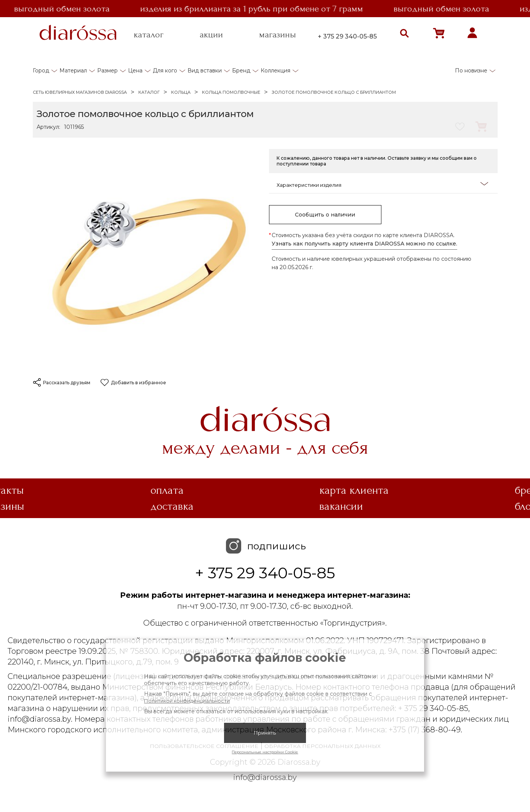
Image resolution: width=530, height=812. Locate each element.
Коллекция (275, 71)
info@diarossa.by (265, 777)
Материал (73, 71)
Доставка (172, 506)
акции (211, 35)
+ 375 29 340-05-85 (347, 36)
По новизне (471, 71)
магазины (278, 35)
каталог (149, 35)
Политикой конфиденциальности (187, 701)
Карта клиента (354, 490)
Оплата (167, 490)
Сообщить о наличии (325, 215)
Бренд (241, 71)
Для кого (165, 71)
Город (41, 71)
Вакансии (341, 506)
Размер (107, 71)
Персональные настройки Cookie (265, 752)
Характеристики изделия (382, 184)
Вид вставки (205, 71)
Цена (135, 71)
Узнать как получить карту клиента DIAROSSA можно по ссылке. (364, 244)
